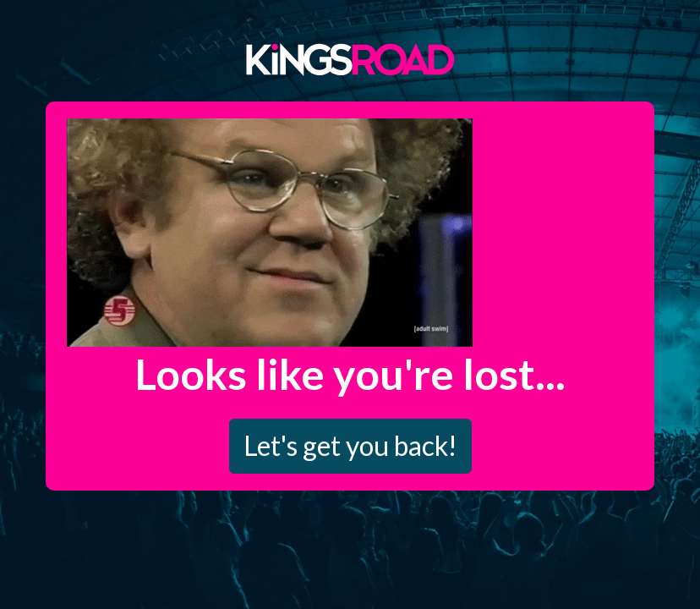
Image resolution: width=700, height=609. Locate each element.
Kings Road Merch (350, 58)
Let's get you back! (350, 445)
